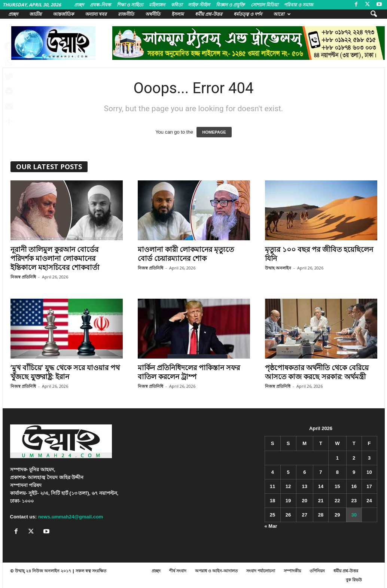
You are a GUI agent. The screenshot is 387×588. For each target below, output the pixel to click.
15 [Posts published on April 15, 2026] (337, 486)
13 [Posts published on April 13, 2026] (305, 486)
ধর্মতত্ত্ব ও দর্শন (248, 14)
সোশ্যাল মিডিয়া (264, 5)
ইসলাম (178, 14)
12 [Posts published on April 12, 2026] (288, 486)
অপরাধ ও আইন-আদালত (216, 571)
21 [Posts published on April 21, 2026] (321, 501)
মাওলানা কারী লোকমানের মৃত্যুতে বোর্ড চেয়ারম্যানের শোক (186, 254)
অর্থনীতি (153, 14)
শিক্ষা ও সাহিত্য (130, 5)
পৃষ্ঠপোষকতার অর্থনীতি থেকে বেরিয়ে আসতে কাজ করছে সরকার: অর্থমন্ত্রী (317, 372)
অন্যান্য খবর (96, 14)
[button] (374, 14)
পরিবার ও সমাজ (298, 5)
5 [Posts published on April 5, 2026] (288, 472)
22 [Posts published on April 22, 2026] (337, 501)
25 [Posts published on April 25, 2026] (272, 515)
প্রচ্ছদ (79, 5)
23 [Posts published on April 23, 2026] (354, 501)
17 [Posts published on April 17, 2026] (369, 486)
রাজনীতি (126, 14)
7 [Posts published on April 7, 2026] (321, 472)
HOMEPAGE (214, 132)
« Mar (271, 526)
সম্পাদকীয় (292, 571)
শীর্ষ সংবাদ (178, 571)
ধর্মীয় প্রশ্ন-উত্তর (209, 14)
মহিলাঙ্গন (157, 5)
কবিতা (177, 5)
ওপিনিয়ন (317, 571)
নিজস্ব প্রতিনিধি (23, 277)
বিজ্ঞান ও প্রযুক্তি (230, 5)
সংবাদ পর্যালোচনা (261, 571)
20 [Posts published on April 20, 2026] (305, 501)
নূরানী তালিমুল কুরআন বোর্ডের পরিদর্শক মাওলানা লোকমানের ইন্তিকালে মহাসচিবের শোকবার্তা (55, 258)
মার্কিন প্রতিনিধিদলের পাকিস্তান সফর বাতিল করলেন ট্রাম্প (189, 372)
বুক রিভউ (354, 580)
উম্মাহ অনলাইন (278, 268)
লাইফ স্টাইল (199, 5)
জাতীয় (35, 14)
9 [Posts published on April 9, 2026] (354, 472)
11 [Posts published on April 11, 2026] (272, 486)
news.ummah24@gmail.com (71, 517)
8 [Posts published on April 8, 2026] (337, 472)
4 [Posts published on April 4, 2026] (272, 472)
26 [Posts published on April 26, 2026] (288, 515)
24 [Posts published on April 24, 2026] (369, 501)
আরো (282, 14)
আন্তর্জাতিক (63, 14)
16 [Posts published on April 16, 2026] (354, 486)
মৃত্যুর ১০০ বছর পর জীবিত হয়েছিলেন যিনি (319, 254)
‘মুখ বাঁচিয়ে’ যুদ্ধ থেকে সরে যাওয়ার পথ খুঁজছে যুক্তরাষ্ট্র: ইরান (65, 372)
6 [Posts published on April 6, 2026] (304, 472)
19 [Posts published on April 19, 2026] (288, 501)
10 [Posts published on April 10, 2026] (369, 472)
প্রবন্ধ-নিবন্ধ (100, 5)
